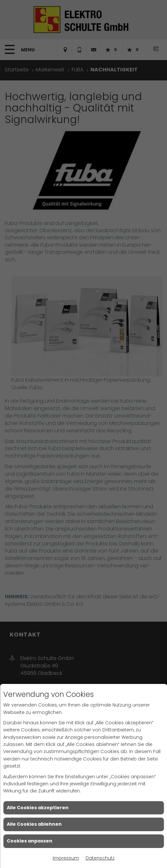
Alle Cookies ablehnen (34, 824)
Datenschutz (100, 858)
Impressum (66, 858)
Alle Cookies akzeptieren (38, 808)
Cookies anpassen (30, 841)
